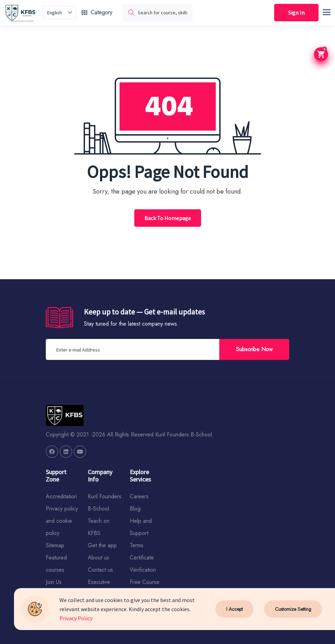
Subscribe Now (254, 349)
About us (98, 558)
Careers (139, 496)
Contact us (100, 570)
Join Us (54, 582)
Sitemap (55, 545)
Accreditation (61, 496)
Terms (137, 545)
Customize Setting (293, 609)
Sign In (296, 13)
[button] (330, 11)
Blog (135, 509)
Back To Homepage (168, 218)
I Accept (234, 609)
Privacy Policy (76, 618)
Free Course (145, 582)
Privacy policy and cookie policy (62, 521)
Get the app (102, 545)
